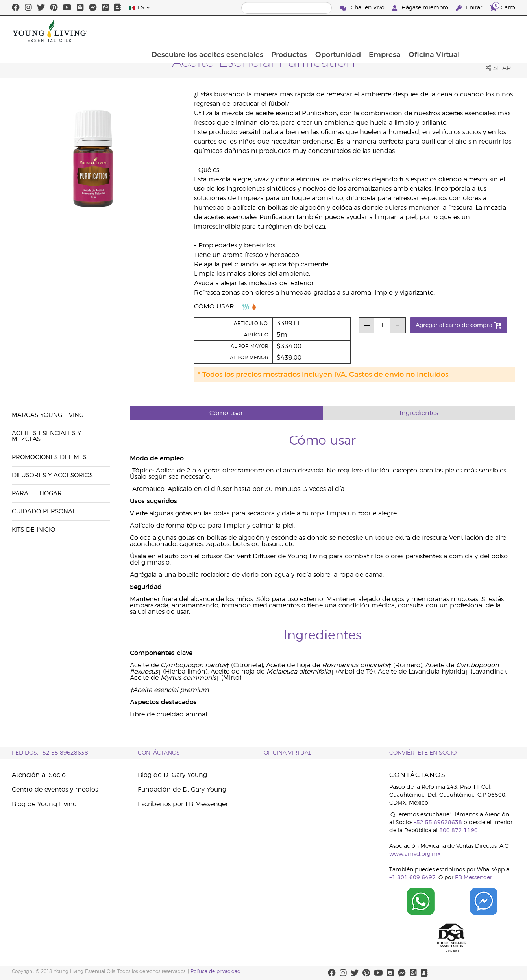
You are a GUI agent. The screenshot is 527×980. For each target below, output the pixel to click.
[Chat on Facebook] (484, 901)
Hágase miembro (421, 8)
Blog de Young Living (44, 804)
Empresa (435, 31)
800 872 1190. (459, 831)
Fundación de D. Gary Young (182, 790)
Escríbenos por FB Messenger (183, 804)
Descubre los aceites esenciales (256, 31)
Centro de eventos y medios (55, 790)
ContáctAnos (159, 753)
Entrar (470, 8)
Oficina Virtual (485, 31)
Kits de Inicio (33, 530)
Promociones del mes (49, 457)
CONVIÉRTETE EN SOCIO (423, 753)
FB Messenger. (474, 878)
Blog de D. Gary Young (172, 775)
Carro (502, 7)
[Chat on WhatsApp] (421, 901)
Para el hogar (37, 494)
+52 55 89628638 (438, 823)
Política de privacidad (215, 971)
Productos (338, 31)
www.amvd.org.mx (415, 854)
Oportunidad (388, 31)
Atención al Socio (39, 775)
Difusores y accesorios (52, 475)
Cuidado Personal (44, 512)
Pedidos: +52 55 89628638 (50, 753)
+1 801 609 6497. (413, 878)
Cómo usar (215, 306)
